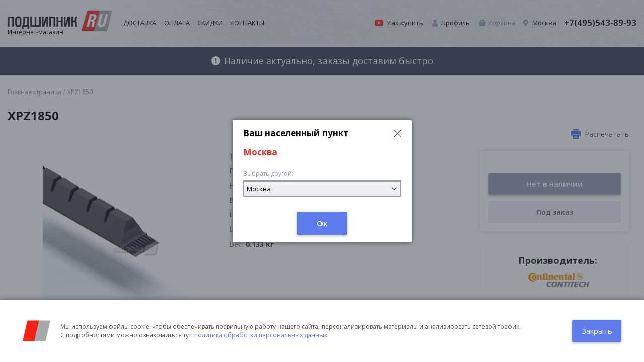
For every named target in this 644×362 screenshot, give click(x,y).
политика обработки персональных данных (261, 335)
